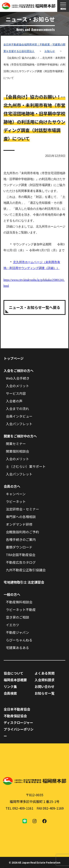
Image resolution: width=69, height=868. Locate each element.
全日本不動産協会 (17, 709)
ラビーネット (16, 501)
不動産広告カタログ (21, 562)
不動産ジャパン (17, 632)
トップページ (14, 358)
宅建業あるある (17, 648)
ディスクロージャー (18, 722)
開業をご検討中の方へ (20, 436)
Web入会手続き (18, 378)
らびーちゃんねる (19, 640)
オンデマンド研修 (19, 524)
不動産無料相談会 (19, 602)
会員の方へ (12, 486)
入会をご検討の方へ (19, 370)
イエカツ (13, 625)
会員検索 (10, 693)
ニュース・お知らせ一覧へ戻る (34, 307)
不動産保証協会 (15, 716)
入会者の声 (14, 401)
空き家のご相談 (17, 617)
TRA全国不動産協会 (21, 555)
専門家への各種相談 (21, 517)
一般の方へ (12, 594)
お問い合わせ (45, 686)
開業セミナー (16, 444)
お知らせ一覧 (45, 693)
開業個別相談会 (17, 451)
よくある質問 (45, 673)
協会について (14, 673)
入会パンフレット (19, 424)
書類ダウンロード (19, 547)
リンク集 (10, 686)
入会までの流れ (17, 409)
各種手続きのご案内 (21, 539)
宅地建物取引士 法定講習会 (24, 582)
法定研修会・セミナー (22, 509)
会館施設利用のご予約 (22, 532)
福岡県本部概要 (15, 680)
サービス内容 (16, 393)
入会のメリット (17, 386)
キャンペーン (16, 494)
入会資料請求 (45, 680)
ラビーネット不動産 (21, 610)
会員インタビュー (19, 416)
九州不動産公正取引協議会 (26, 570)
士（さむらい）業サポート (26, 466)
